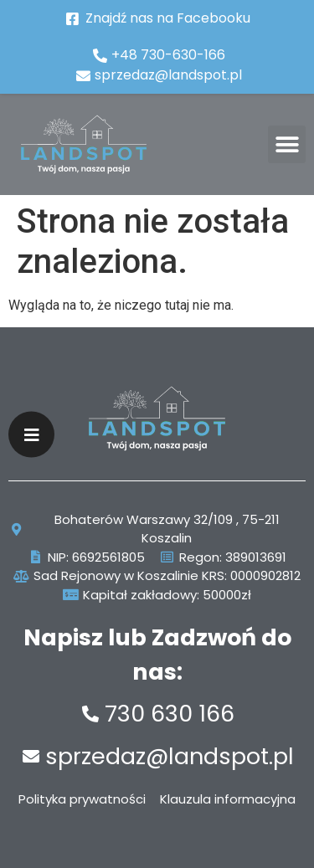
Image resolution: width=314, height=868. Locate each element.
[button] (287, 144)
